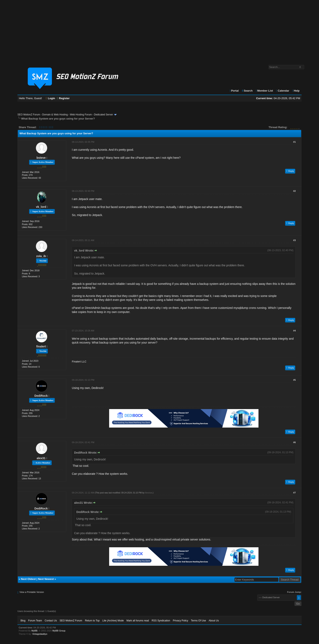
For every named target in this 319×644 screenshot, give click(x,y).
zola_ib (41, 256)
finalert (41, 346)
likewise (149, 493)
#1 (294, 142)
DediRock (41, 396)
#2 (294, 191)
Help (296, 91)
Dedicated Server (103, 115)
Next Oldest (28, 579)
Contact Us (51, 621)
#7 (294, 493)
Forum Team (35, 621)
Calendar (282, 91)
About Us (214, 621)
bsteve (41, 158)
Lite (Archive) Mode (113, 621)
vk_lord (41, 207)
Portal (234, 91)
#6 (294, 442)
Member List (264, 91)
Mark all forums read (138, 621)
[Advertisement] (160, 30)
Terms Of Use (198, 621)
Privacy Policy (181, 621)
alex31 (41, 458)
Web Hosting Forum (81, 115)
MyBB (34, 631)
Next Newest (46, 579)
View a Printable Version (32, 592)
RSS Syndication (161, 621)
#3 (294, 240)
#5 (294, 380)
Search (247, 91)
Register (63, 98)
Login (50, 98)
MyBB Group (59, 631)
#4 (294, 331)
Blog (23, 621)
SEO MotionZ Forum (29, 115)
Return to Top (92, 621)
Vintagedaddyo (40, 634)
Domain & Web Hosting (55, 115)
